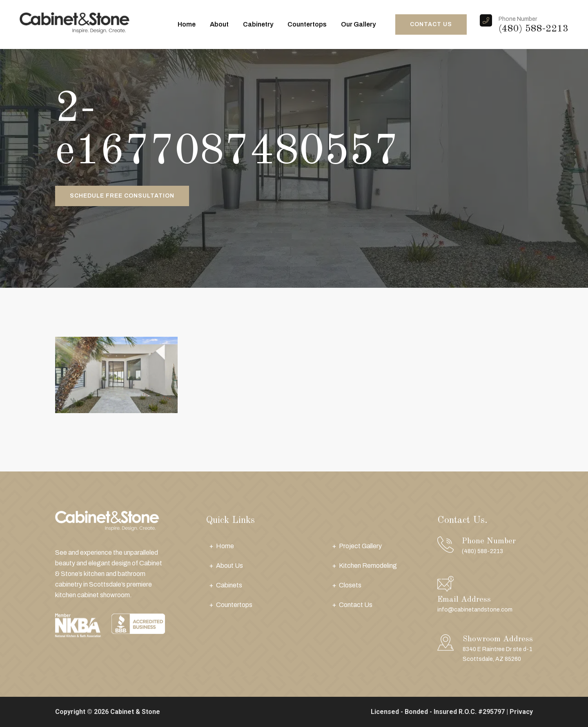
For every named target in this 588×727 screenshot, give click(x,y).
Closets (350, 585)
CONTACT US (431, 24)
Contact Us (356, 605)
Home (187, 24)
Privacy (521, 712)
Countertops (307, 24)
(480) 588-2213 (533, 29)
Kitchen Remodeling (368, 566)
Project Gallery (360, 546)
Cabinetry (258, 24)
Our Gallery (358, 24)
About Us (229, 566)
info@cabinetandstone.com (475, 610)
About (219, 24)
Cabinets (229, 585)
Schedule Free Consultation (122, 196)
